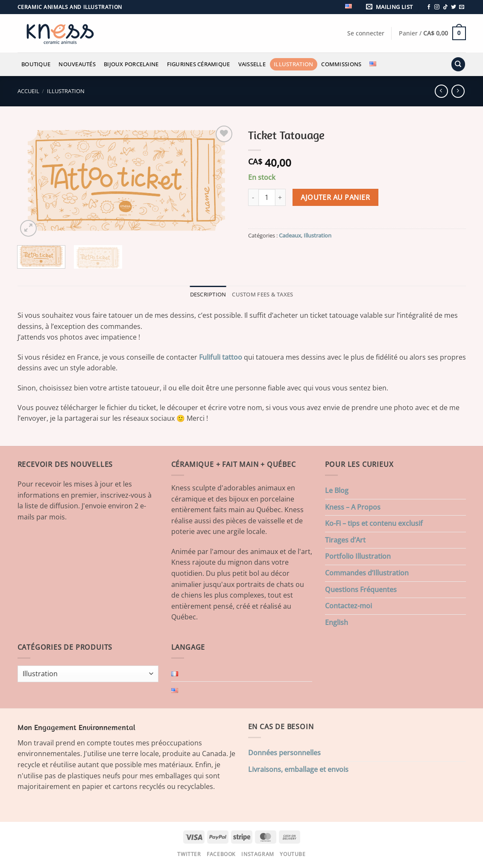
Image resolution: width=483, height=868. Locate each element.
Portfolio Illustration (358, 556)
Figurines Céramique (199, 64)
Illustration (293, 64)
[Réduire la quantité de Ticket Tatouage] (253, 197)
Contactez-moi (348, 606)
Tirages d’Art (345, 540)
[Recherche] (458, 64)
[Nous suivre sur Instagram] (437, 7)
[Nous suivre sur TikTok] (445, 7)
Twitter (189, 854)
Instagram (258, 854)
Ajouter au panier (335, 197)
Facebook (221, 854)
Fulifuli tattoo (221, 357)
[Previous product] (458, 91)
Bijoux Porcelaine (131, 64)
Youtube (293, 854)
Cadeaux (290, 235)
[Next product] (441, 91)
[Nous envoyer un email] (462, 7)
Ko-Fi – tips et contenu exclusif (374, 523)
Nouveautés (77, 64)
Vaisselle (252, 64)
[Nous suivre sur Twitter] (454, 7)
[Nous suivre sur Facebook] (429, 7)
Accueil (28, 91)
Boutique (36, 64)
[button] (391, 7)
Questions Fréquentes (361, 589)
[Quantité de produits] (267, 197)
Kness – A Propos (353, 507)
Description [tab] (208, 294)
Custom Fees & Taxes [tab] (262, 294)
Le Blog (337, 490)
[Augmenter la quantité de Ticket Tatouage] (281, 197)
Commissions (341, 64)
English (337, 622)
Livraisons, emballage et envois (298, 769)
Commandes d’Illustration (367, 573)
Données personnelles (284, 753)
